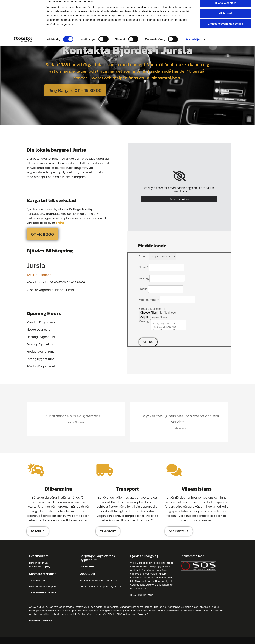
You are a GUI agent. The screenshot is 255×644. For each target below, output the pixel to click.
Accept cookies (179, 199)
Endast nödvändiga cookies (225, 29)
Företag (144, 278)
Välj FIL (145, 317)
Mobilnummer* (149, 300)
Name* (143, 267)
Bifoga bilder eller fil (152, 309)
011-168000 (43, 275)
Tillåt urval (226, 19)
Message (144, 321)
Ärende (143, 256)
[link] (179, 176)
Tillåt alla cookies (225, 9)
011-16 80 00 (38, 581)
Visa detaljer (192, 45)
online (60, 223)
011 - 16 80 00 (76, 282)
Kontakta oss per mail (44, 593)
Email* (143, 289)
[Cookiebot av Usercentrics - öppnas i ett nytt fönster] (23, 45)
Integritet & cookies (41, 621)
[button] (75, 90)
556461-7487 (145, 595)
